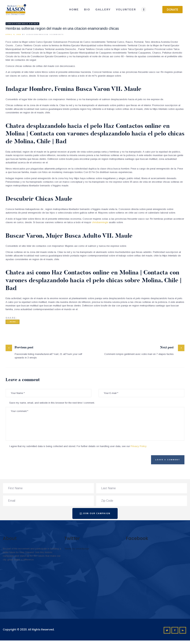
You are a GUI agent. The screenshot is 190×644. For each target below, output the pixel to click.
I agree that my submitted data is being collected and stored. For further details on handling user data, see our (78, 446)
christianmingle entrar (22, 24)
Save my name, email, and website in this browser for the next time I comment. (52, 403)
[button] (172, 10)
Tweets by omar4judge (77, 549)
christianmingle (100, 222)
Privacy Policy (139, 446)
